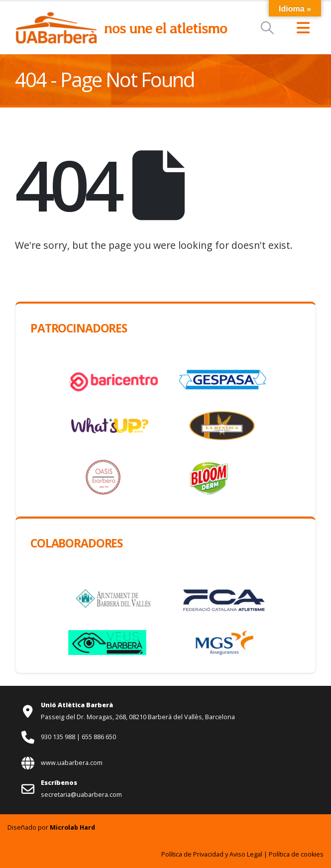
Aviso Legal (246, 854)
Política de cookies (296, 854)
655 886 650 (99, 737)
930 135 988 (59, 737)
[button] (268, 28)
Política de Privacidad (192, 854)
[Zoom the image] (56, 17)
